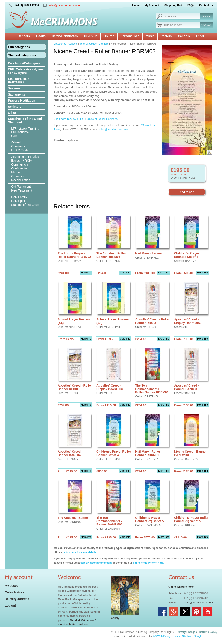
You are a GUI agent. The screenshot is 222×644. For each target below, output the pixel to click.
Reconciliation (21, 180)
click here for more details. (80, 552)
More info (86, 273)
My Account (152, 5)
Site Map (187, 636)
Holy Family (19, 197)
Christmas (18, 146)
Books (41, 36)
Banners (24, 36)
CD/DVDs (91, 36)
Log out (10, 605)
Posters (166, 36)
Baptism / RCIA (22, 161)
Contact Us (206, 5)
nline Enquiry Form (182, 587)
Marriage (17, 172)
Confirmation (20, 168)
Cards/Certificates (65, 36)
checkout (206, 25)
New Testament (22, 190)
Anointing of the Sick (25, 157)
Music (150, 36)
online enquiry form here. (149, 563)
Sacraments (17, 94)
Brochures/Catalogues (24, 63)
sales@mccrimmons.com (64, 5)
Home (136, 5)
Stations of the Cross (25, 205)
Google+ (199, 636)
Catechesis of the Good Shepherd (25, 120)
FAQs (191, 5)
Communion (19, 164)
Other (200, 36)
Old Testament (21, 187)
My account (13, 586)
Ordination (18, 176)
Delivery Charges (186, 632)
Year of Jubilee (88, 44)
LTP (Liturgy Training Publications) (25, 130)
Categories (60, 44)
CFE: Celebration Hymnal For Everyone (26, 71)
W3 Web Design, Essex (166, 636)
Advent (16, 142)
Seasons (14, 88)
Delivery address (17, 599)
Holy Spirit (18, 201)
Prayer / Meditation (22, 101)
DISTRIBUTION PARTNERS (19, 81)
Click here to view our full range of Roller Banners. (86, 119)
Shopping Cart (173, 5)
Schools (184, 36)
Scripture (15, 107)
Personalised (130, 36)
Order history (14, 592)
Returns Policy (208, 632)
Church (109, 36)
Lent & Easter (20, 150)
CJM (14, 136)
